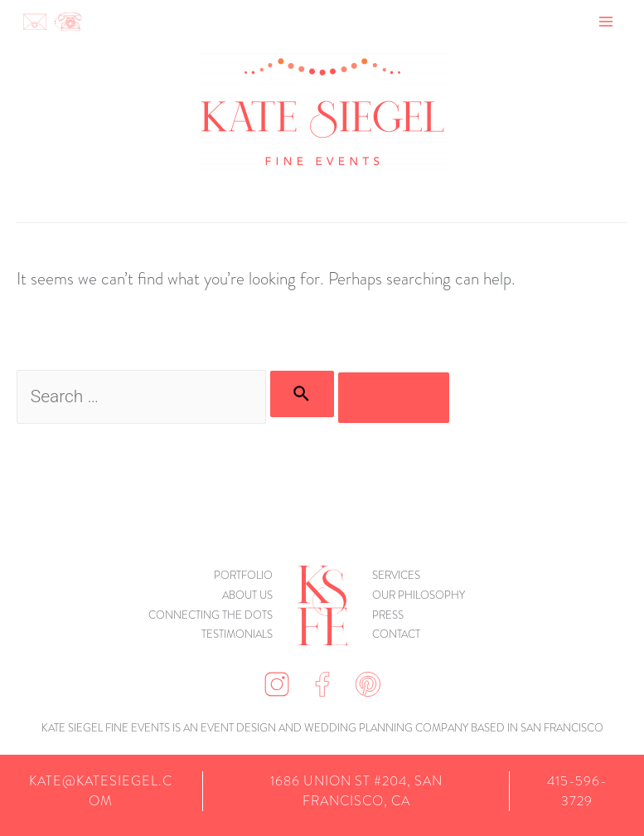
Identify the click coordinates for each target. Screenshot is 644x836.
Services (396, 575)
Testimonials (237, 634)
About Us (247, 595)
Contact (396, 634)
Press (388, 615)
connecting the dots (211, 615)
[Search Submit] (302, 394)
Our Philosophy (419, 595)
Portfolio (243, 575)
